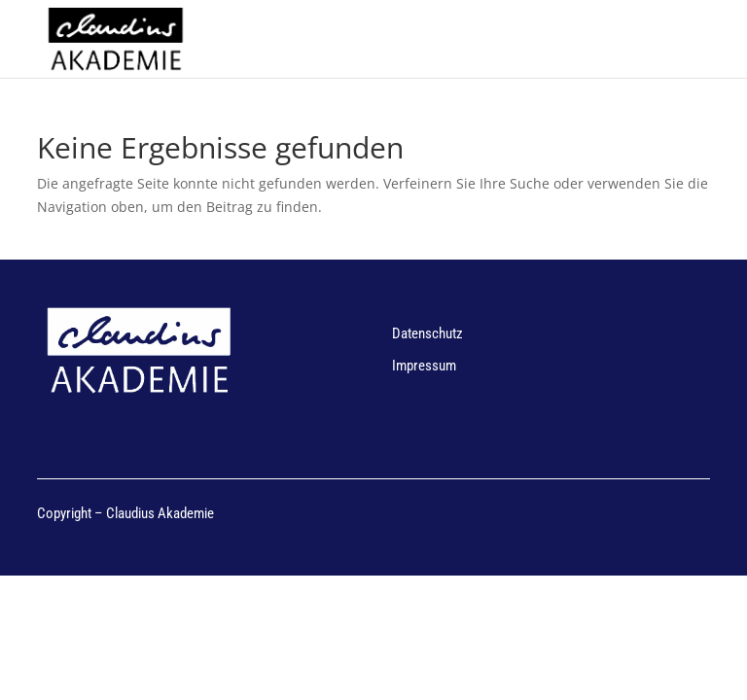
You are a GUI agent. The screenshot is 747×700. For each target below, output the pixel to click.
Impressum (424, 366)
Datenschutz (427, 333)
